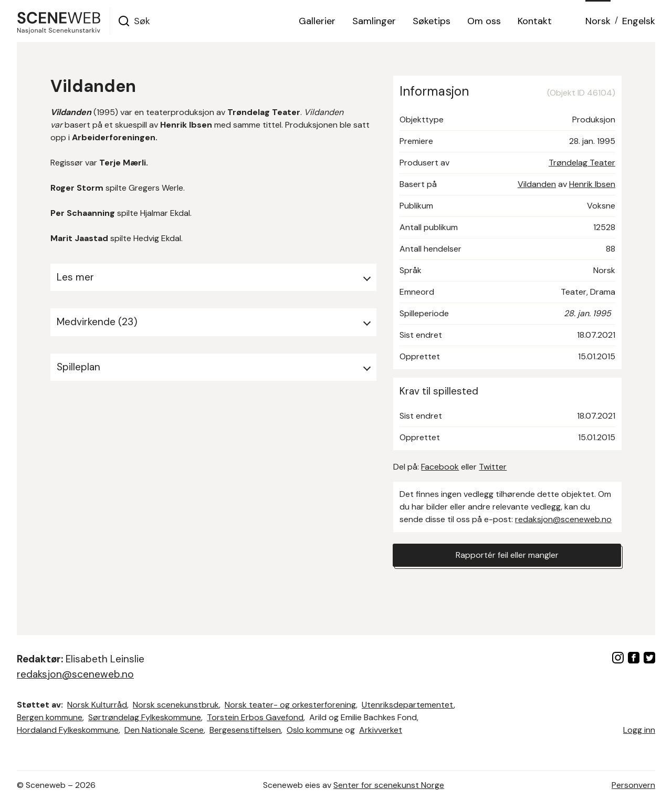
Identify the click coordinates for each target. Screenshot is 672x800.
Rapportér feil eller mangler (507, 555)
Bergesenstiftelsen (245, 730)
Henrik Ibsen (592, 184)
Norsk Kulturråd (97, 705)
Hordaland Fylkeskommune (68, 730)
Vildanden (537, 184)
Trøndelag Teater (582, 163)
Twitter (493, 467)
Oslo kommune (315, 730)
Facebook (440, 467)
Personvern (633, 785)
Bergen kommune (50, 717)
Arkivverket (381, 730)
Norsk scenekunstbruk (176, 705)
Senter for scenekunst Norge (389, 785)
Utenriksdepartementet (408, 705)
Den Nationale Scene (164, 730)
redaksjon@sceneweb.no (563, 519)
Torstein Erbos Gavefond (255, 717)
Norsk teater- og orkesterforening (290, 705)
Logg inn (639, 730)
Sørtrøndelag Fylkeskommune (145, 717)
